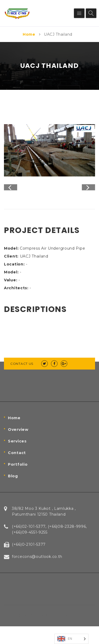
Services (17, 459)
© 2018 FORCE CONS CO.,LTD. (49, 633)
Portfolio (18, 482)
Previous (11, 196)
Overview (18, 447)
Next (88, 196)
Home (29, 34)
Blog (13, 494)
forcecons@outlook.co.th (37, 574)
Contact (17, 470)
